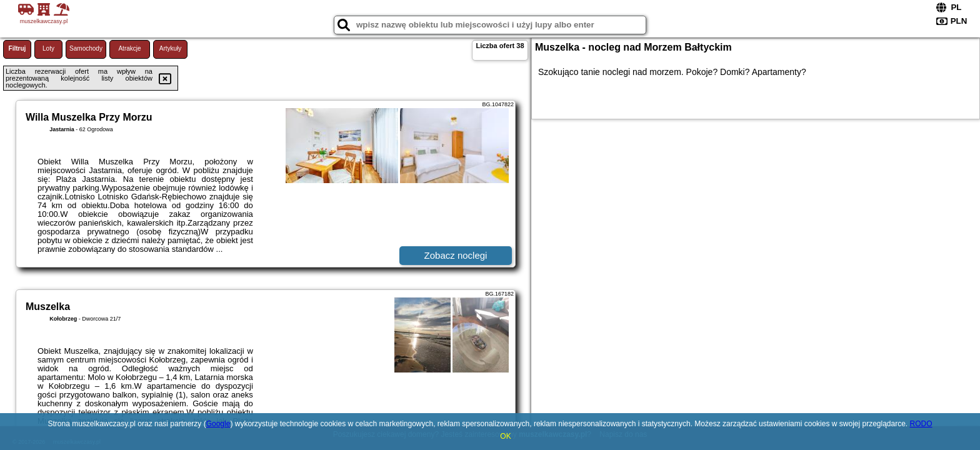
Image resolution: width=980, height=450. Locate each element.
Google (218, 424)
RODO (921, 424)
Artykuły (171, 48)
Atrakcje (129, 48)
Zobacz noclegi (456, 255)
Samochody (86, 48)
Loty (48, 48)
